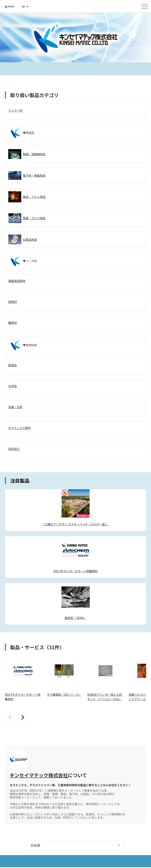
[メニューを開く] (145, 6)
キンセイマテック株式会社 (39, 775)
